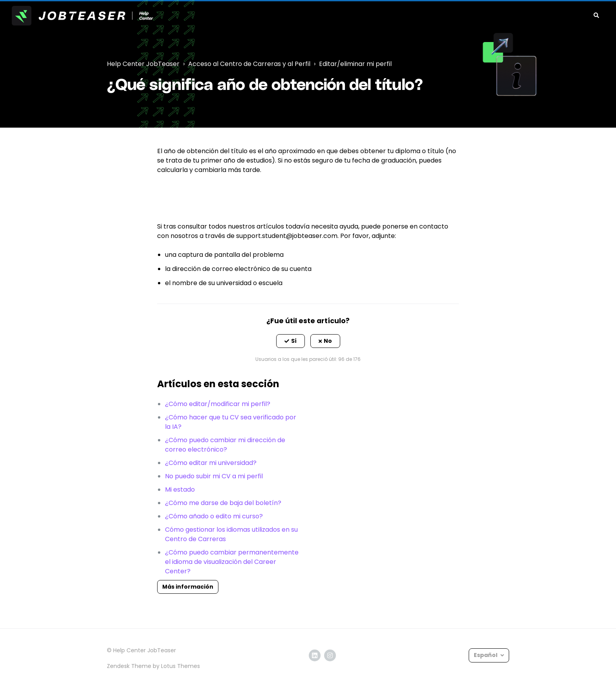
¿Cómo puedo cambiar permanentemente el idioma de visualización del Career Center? (232, 562)
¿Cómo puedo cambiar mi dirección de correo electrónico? (225, 445)
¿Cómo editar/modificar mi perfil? (218, 404)
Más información (188, 587)
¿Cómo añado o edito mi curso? (214, 516)
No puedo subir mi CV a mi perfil (214, 476)
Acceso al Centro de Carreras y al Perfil (249, 64)
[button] (291, 341)
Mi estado (180, 489)
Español (486, 655)
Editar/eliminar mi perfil (355, 64)
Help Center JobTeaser (143, 64)
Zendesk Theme (129, 666)
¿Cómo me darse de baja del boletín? (223, 503)
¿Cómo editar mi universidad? (211, 463)
